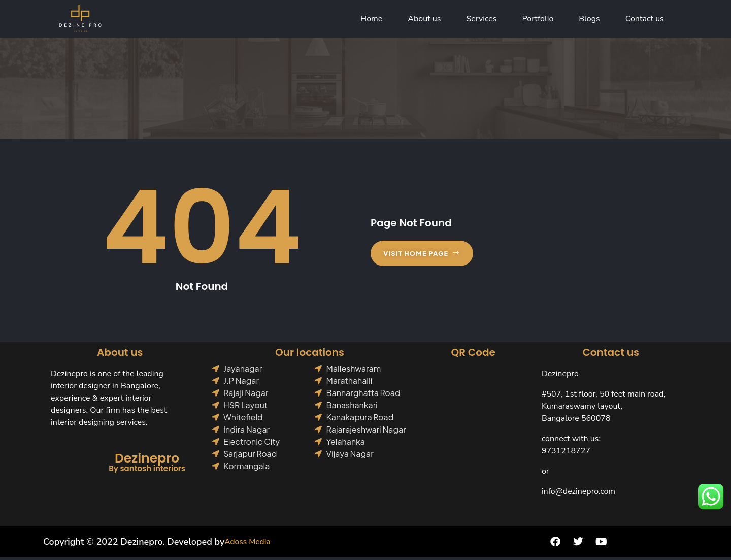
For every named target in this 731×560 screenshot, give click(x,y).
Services (482, 20)
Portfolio (538, 20)
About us (424, 20)
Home (371, 20)
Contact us (645, 20)
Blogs (589, 20)
